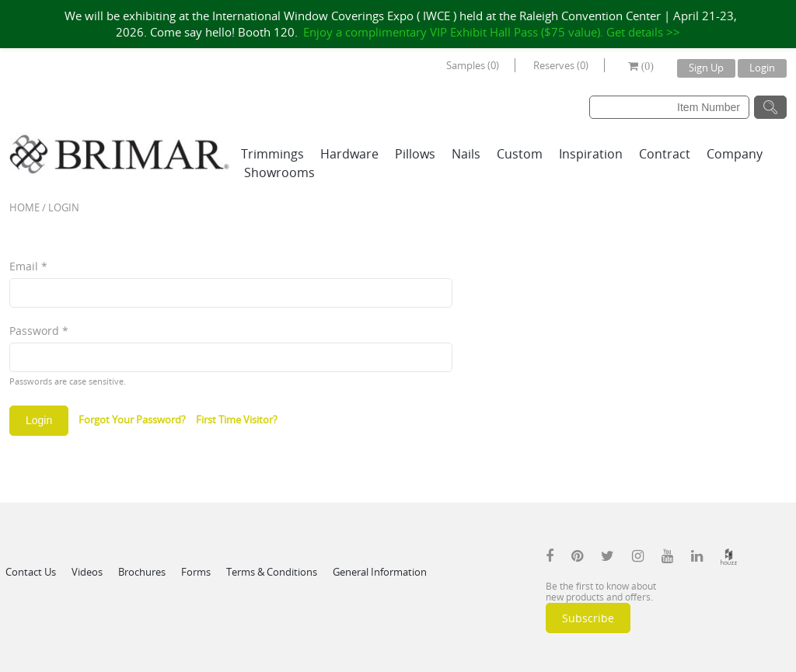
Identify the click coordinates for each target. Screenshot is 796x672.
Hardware (349, 154)
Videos (87, 572)
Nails (466, 154)
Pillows (415, 154)
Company (735, 154)
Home (24, 207)
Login (762, 68)
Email (28, 266)
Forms (196, 572)
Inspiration (591, 154)
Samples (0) (473, 65)
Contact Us (31, 572)
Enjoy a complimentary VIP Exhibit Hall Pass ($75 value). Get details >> (492, 32)
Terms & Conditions (272, 572)
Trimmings (272, 154)
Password (39, 331)
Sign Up (706, 68)
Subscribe (588, 618)
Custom (520, 154)
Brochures (142, 572)
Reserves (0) (561, 65)
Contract (665, 154)
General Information (380, 572)
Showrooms (279, 172)
